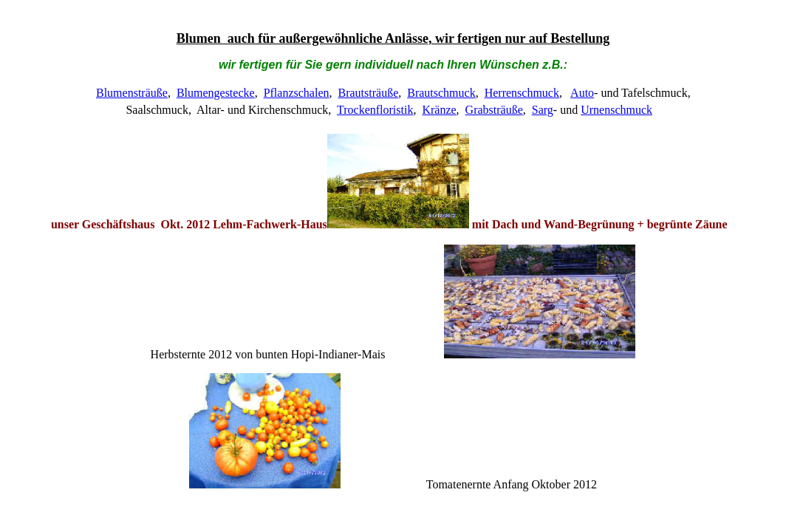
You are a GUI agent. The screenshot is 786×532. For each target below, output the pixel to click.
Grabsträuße (494, 110)
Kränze (439, 110)
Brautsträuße (368, 93)
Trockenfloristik (375, 110)
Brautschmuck (441, 93)
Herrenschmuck (522, 93)
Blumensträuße (132, 93)
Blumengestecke (216, 93)
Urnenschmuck (616, 110)
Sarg (543, 110)
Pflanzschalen (297, 93)
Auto (582, 93)
